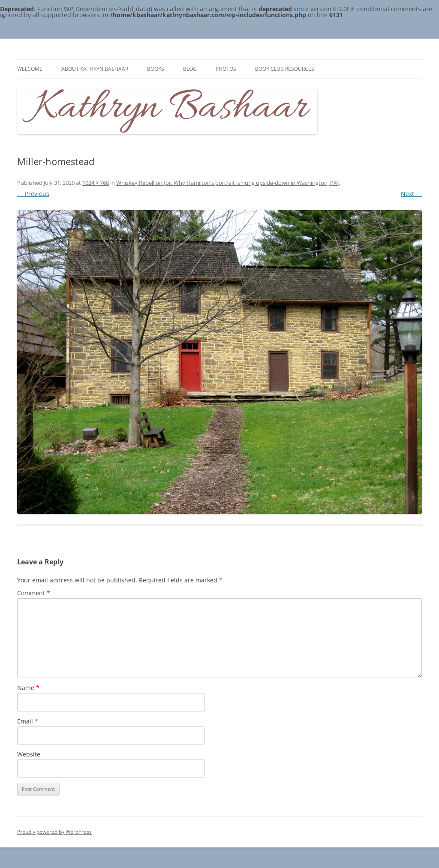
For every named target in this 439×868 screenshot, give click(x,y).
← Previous (33, 194)
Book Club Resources (285, 69)
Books (156, 69)
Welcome (30, 69)
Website (29, 754)
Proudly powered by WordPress (54, 832)
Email (28, 721)
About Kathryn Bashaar (95, 69)
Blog (190, 69)
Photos (226, 69)
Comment (34, 593)
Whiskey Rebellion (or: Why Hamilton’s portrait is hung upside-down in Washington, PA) (227, 183)
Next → (411, 194)
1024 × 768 (96, 183)
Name (28, 688)
